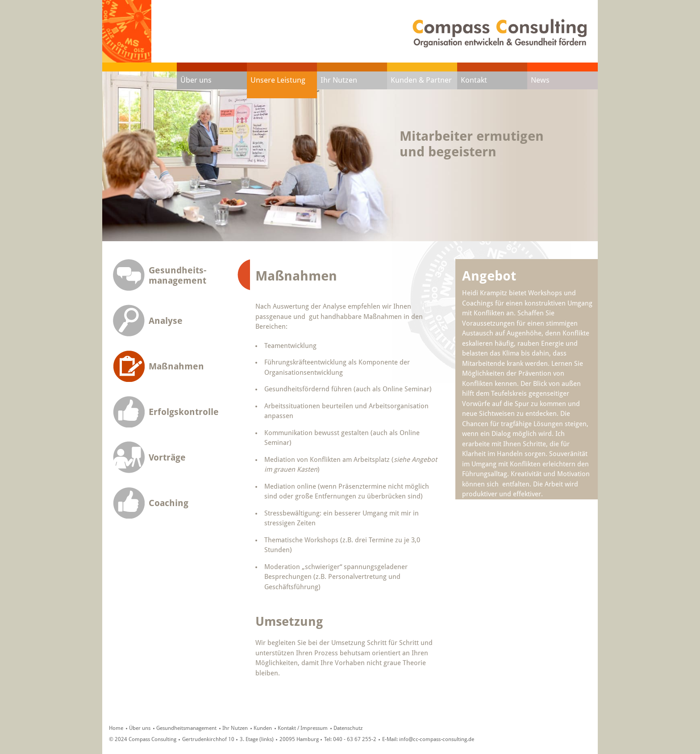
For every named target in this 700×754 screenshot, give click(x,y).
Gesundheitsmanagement (186, 728)
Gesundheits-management (177, 275)
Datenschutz (348, 728)
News (540, 80)
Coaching (169, 503)
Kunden (263, 728)
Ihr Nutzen (339, 80)
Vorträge (167, 458)
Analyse (166, 321)
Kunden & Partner (421, 80)
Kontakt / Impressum (303, 728)
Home (116, 728)
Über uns (196, 80)
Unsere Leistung (278, 80)
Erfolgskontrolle (184, 412)
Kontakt (474, 80)
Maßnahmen (176, 367)
